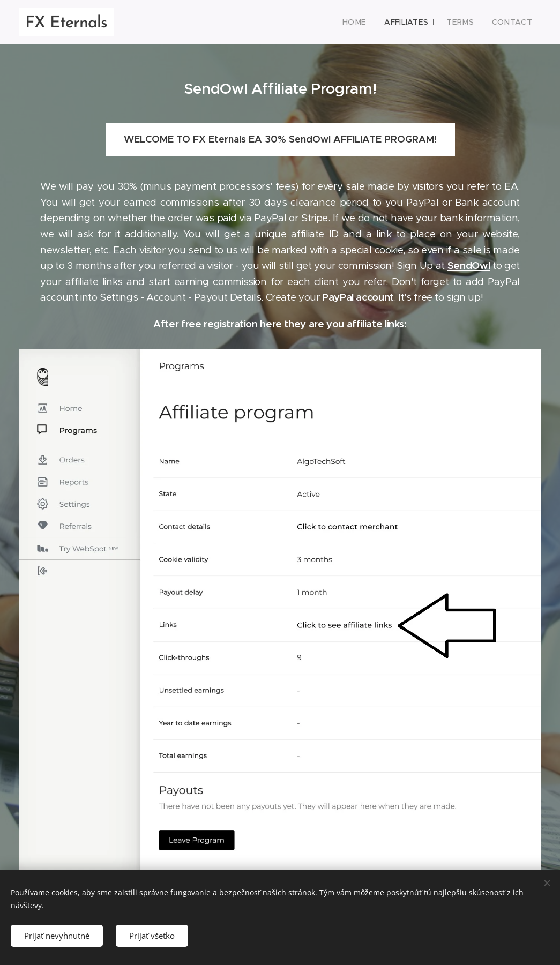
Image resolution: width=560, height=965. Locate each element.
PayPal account (358, 297)
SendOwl (469, 265)
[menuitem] (365, 22)
